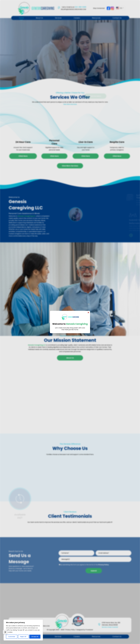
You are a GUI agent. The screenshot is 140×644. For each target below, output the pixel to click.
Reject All (23, 637)
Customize (12, 637)
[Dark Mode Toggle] (5, 632)
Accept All (35, 637)
